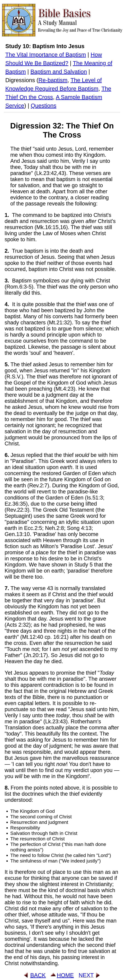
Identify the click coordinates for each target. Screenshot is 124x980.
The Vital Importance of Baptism (46, 55)
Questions (44, 106)
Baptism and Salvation (59, 72)
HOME (65, 975)
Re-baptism (53, 80)
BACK (38, 975)
